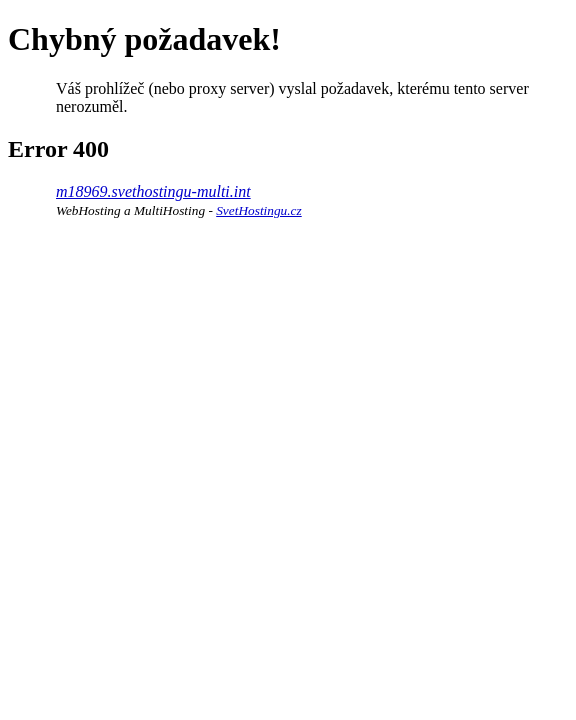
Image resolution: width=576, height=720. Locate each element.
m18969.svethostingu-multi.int (153, 191)
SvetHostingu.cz (259, 210)
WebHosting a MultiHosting (130, 210)
